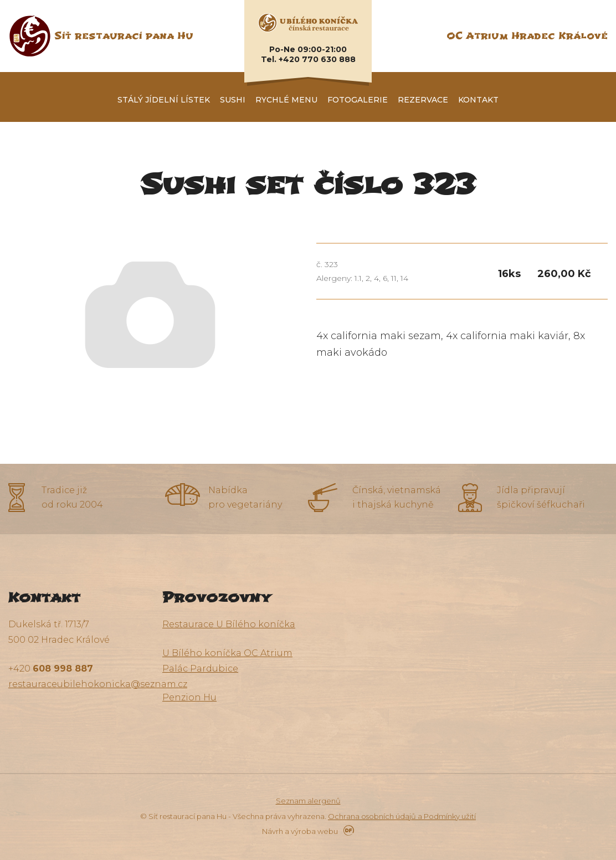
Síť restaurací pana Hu (124, 36)
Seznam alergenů (308, 801)
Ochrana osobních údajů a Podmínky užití (402, 816)
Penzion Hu (189, 697)
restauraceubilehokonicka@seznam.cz (98, 684)
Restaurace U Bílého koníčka (229, 624)
